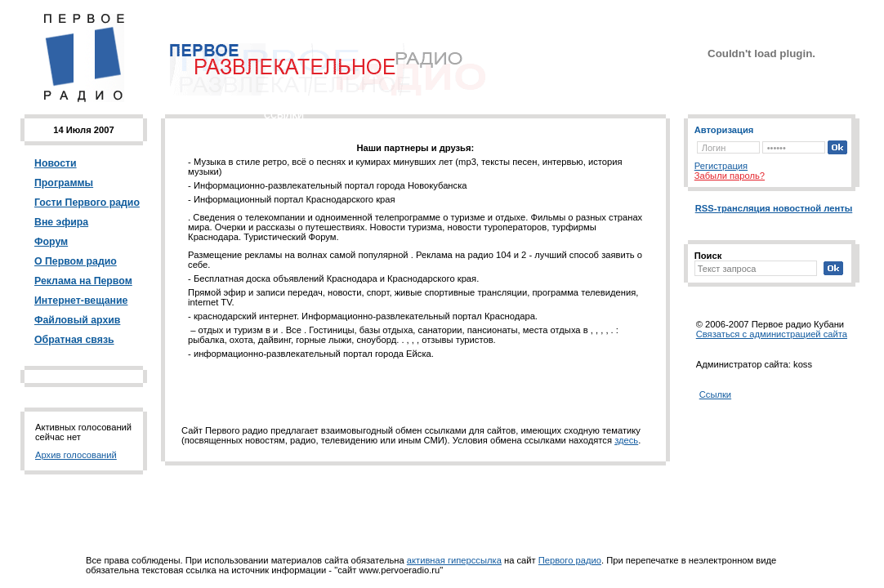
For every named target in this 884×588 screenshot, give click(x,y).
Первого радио (570, 560)
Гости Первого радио (87, 203)
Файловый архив (77, 320)
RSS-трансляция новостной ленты (774, 208)
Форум (51, 242)
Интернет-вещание (81, 301)
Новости (56, 163)
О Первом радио (76, 261)
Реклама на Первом (83, 281)
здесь (626, 440)
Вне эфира (61, 222)
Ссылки (715, 394)
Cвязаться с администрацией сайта (772, 334)
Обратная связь (74, 340)
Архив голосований (76, 455)
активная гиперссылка (454, 560)
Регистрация (721, 166)
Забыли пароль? (730, 176)
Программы (64, 183)
